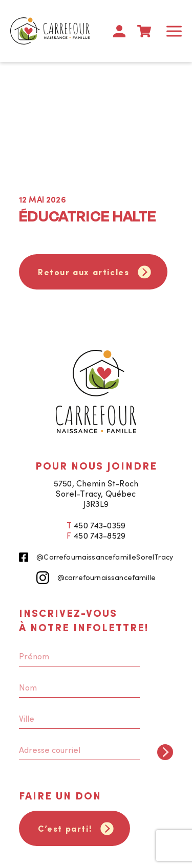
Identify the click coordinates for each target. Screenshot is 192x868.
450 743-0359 (99, 525)
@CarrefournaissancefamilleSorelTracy (96, 557)
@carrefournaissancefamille (96, 578)
